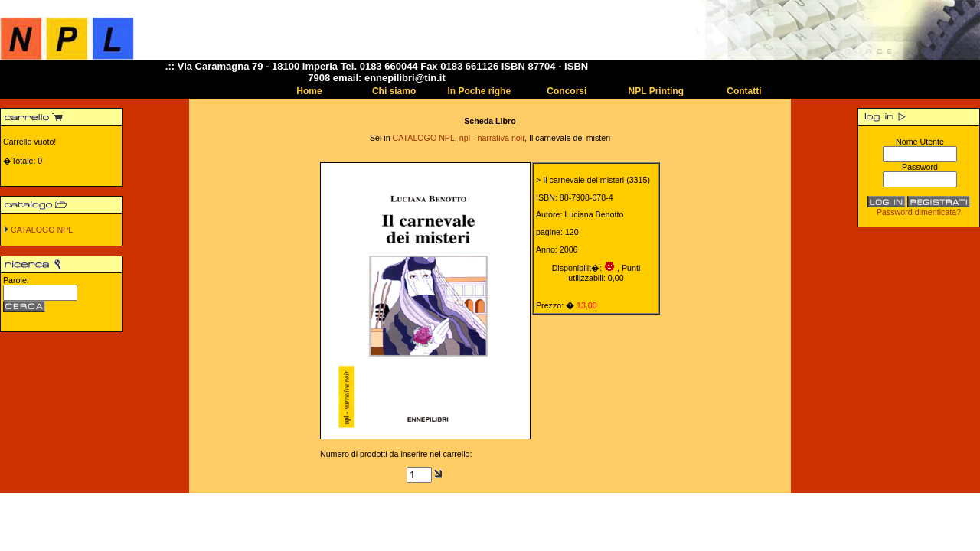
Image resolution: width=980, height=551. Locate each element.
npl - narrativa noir (492, 138)
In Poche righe (479, 91)
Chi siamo (394, 91)
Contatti (744, 91)
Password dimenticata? (919, 212)
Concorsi (567, 91)
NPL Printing (656, 91)
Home (309, 91)
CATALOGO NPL (42, 230)
